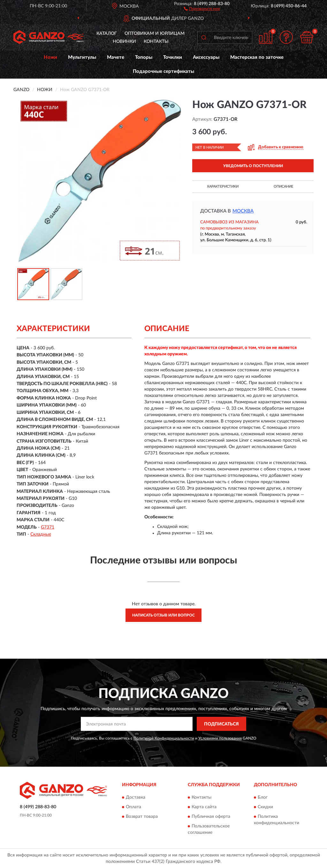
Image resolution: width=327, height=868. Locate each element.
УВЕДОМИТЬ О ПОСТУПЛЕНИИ (253, 166)
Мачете (116, 57)
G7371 (48, 527)
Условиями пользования (220, 738)
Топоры (144, 57)
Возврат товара (142, 817)
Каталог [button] (107, 34)
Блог (263, 797)
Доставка (136, 797)
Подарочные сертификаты (163, 71)
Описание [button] (283, 186)
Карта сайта (204, 807)
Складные (41, 534)
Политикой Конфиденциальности (164, 738)
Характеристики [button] (223, 186)
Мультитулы (82, 57)
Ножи (50, 57)
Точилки (173, 57)
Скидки (265, 807)
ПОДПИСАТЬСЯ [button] (221, 724)
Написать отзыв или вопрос (163, 615)
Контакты (156, 42)
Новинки (124, 42)
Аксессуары (206, 57)
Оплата (133, 807)
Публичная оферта (211, 817)
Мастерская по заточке (257, 57)
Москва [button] (243, 211)
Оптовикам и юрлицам (155, 34)
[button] (202, 8)
